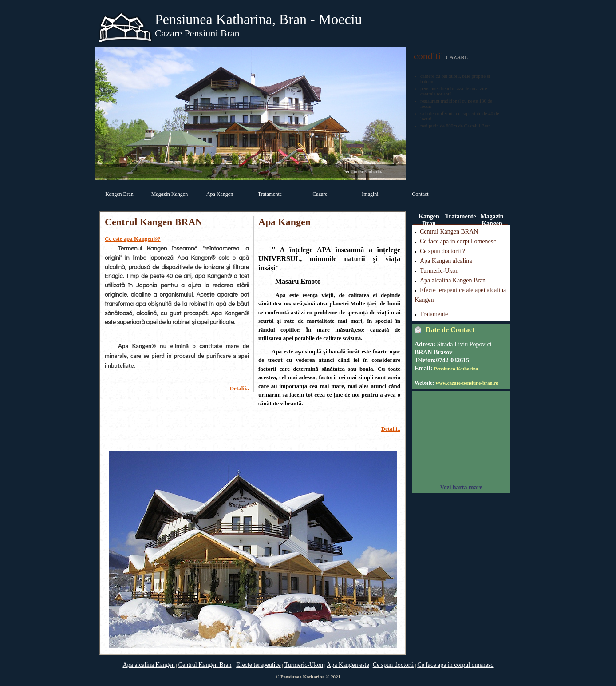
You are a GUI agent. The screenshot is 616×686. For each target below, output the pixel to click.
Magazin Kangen (170, 194)
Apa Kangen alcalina (446, 261)
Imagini (370, 194)
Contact (420, 194)
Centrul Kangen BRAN (449, 232)
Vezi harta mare (461, 487)
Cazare (320, 194)
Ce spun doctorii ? (442, 251)
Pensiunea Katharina (456, 369)
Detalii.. (239, 388)
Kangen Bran (119, 194)
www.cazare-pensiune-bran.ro (467, 383)
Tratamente (270, 194)
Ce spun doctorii (393, 665)
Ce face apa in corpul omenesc (458, 241)
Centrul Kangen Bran (205, 665)
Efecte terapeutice (259, 665)
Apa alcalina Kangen (148, 665)
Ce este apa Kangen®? (133, 239)
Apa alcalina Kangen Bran (453, 280)
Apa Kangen (220, 194)
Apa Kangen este (348, 665)
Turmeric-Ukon (439, 271)
